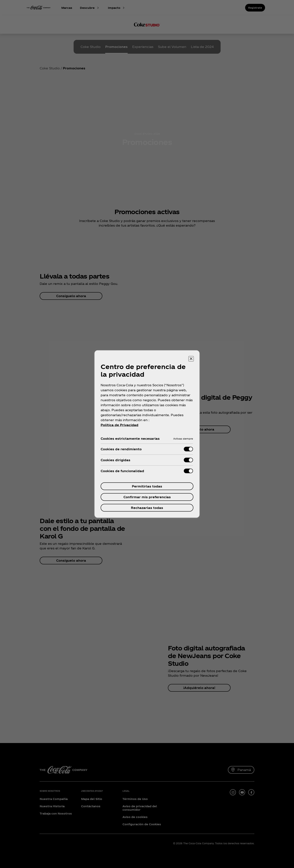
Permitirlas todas (147, 486)
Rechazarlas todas (147, 508)
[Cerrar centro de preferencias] (191, 359)
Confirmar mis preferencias (147, 497)
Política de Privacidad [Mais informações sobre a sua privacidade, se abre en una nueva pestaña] (119, 425)
